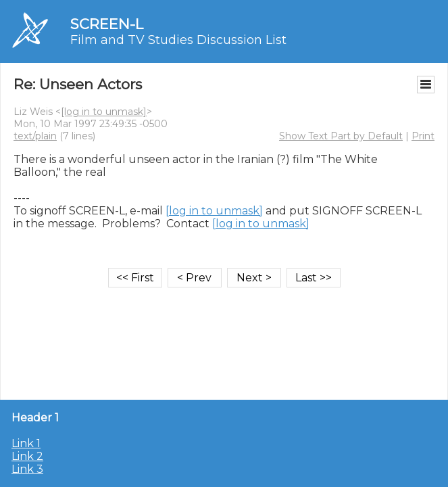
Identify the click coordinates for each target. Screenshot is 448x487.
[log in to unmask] (104, 112)
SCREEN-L (107, 24)
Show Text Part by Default (341, 136)
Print (423, 136)
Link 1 (26, 443)
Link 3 (27, 469)
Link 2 (27, 456)
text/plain (35, 136)
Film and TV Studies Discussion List (178, 40)
